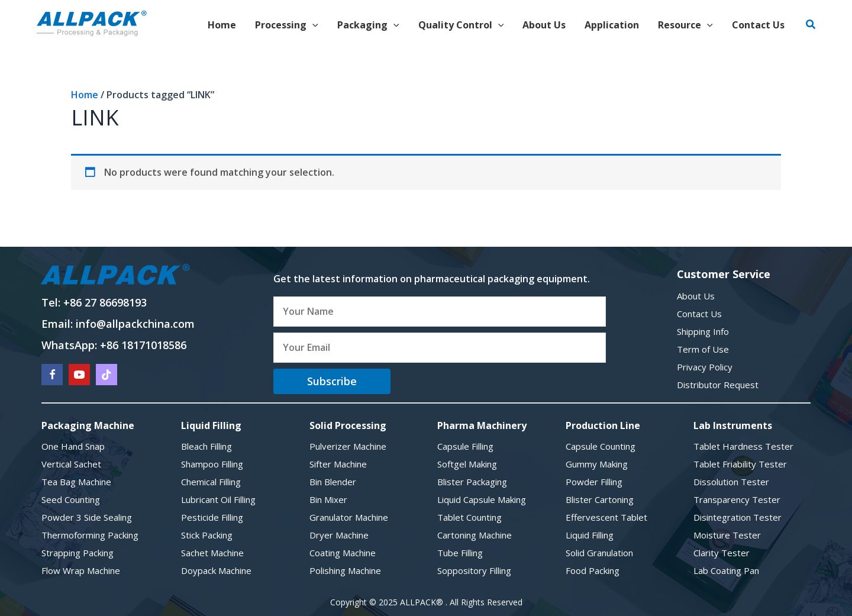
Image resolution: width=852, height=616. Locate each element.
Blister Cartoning (600, 499)
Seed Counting (71, 499)
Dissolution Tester (731, 482)
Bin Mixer (328, 499)
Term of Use (703, 349)
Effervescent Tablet (606, 517)
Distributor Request (718, 385)
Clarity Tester (722, 553)
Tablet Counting (469, 517)
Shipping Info (703, 331)
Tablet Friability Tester (740, 464)
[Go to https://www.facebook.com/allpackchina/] (52, 375)
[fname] (440, 312)
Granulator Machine (349, 517)
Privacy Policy (705, 367)
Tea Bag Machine (76, 482)
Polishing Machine (345, 570)
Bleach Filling (206, 446)
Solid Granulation (599, 553)
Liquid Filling (590, 535)
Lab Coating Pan (726, 570)
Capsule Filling (465, 446)
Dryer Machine (339, 535)
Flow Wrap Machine (81, 570)
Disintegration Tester (738, 517)
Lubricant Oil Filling (218, 499)
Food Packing (593, 570)
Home (85, 95)
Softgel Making (467, 464)
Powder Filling (594, 482)
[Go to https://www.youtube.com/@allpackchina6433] (79, 375)
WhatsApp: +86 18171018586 (114, 345)
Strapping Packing (78, 553)
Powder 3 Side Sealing (87, 517)
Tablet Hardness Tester (743, 446)
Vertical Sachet (71, 464)
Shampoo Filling (212, 464)
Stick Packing (207, 535)
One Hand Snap (73, 446)
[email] (440, 348)
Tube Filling (460, 553)
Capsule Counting (601, 446)
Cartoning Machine (475, 535)
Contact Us (699, 314)
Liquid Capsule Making (482, 499)
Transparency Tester (737, 499)
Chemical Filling (211, 482)
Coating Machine (343, 553)
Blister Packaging (472, 482)
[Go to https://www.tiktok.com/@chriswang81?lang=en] (106, 375)
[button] (811, 25)
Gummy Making (597, 464)
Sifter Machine (338, 464)
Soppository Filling (474, 570)
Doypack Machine (216, 570)
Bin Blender (333, 482)
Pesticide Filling (212, 517)
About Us (696, 296)
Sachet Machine (212, 553)
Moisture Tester (727, 535)
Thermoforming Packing (90, 535)
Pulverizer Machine (348, 446)
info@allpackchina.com (135, 324)
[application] (312, 25)
